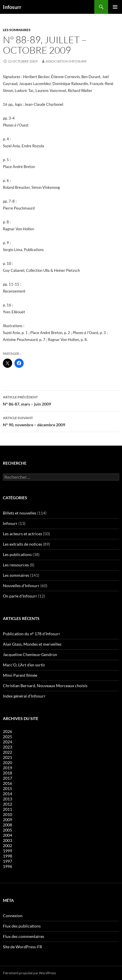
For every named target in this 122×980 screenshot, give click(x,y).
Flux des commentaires (24, 936)
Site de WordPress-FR (22, 947)
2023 (7, 747)
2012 (7, 804)
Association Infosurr (66, 61)
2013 (7, 799)
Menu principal (115, 7)
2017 (7, 778)
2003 (7, 840)
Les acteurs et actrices (22, 534)
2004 (7, 835)
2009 (7, 820)
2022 (7, 752)
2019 (7, 768)
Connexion (13, 916)
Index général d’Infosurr (24, 696)
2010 (7, 814)
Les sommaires (17, 30)
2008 (7, 825)
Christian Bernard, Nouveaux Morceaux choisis (45, 686)
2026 (7, 731)
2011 (7, 809)
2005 (7, 830)
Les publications (17, 554)
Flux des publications (22, 926)
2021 (7, 757)
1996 (7, 866)
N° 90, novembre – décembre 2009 (61, 421)
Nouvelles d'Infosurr (21, 586)
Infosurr (12, 7)
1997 (7, 861)
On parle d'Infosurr (20, 596)
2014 (7, 794)
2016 (7, 783)
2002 (7, 846)
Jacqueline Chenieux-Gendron (30, 654)
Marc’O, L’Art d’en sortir (24, 665)
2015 (7, 788)
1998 (7, 856)
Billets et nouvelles (20, 513)
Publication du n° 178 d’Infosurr (32, 634)
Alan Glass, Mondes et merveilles (32, 644)
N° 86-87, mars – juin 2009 (61, 400)
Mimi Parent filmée (20, 675)
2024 (7, 742)
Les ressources (16, 565)
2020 (7, 763)
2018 (7, 773)
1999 (7, 851)
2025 (7, 737)
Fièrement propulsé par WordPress (29, 973)
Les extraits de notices (22, 544)
